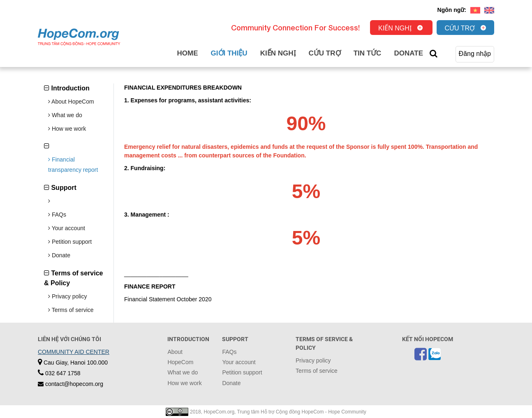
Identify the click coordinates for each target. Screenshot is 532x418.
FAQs (57, 215)
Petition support (70, 242)
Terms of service (71, 310)
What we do (65, 115)
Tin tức (368, 53)
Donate (408, 53)
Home (188, 53)
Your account (67, 228)
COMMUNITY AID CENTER (74, 352)
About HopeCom (71, 102)
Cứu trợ (460, 28)
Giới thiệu (229, 53)
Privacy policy (67, 296)
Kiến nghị (395, 28)
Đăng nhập (475, 54)
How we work (67, 129)
